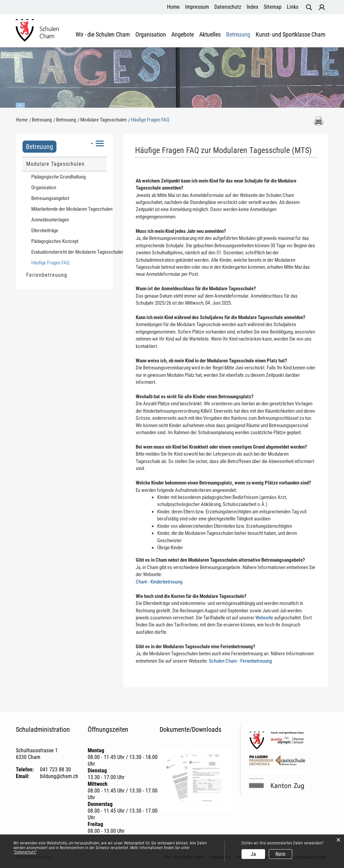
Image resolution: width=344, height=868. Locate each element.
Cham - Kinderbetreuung (159, 582)
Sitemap (273, 7)
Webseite (264, 618)
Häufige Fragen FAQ (63, 263)
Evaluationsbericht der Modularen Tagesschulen (69, 252)
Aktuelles (210, 35)
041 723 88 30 (55, 770)
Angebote (183, 35)
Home (173, 7)
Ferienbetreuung (47, 275)
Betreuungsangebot (50, 198)
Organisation (151, 35)
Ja (253, 854)
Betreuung (238, 35)
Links (293, 7)
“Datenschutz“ (25, 852)
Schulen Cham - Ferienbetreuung (240, 661)
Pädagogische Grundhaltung (58, 177)
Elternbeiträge (45, 231)
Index (252, 7)
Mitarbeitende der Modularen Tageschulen (69, 209)
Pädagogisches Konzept (55, 241)
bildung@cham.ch (59, 776)
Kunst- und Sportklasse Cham (291, 35)
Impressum (197, 7)
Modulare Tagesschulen (55, 164)
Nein (281, 854)
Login (322, 7)
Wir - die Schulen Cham (103, 35)
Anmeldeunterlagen (50, 220)
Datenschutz (228, 7)
